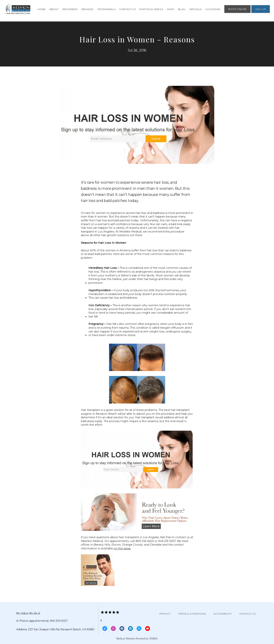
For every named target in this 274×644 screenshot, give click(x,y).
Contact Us (127, 9)
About (54, 9)
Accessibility (223, 614)
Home (42, 9)
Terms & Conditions (192, 614)
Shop (170, 9)
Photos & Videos (151, 9)
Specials (195, 9)
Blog (182, 9)
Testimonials (106, 9)
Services (87, 9)
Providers (70, 9)
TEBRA (153, 639)
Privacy (165, 614)
